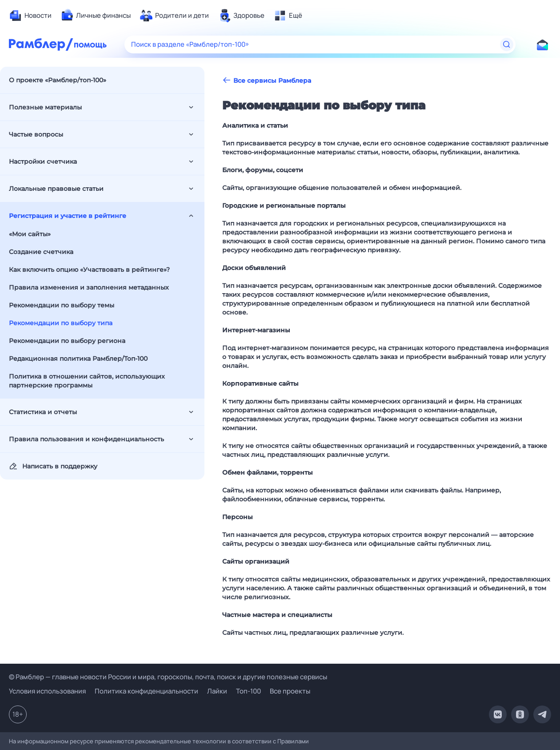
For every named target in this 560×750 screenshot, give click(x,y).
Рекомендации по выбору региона (67, 341)
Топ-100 (248, 691)
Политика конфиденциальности (146, 691)
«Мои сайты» (30, 234)
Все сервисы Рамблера (267, 80)
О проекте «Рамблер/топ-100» (58, 80)
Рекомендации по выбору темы (62, 305)
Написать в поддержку (53, 466)
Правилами (293, 741)
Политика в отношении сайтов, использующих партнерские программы (87, 381)
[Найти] (507, 44)
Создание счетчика (41, 252)
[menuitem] (30, 16)
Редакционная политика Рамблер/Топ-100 (78, 359)
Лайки (217, 691)
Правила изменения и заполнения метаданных (89, 287)
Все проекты (290, 691)
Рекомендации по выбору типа (61, 323)
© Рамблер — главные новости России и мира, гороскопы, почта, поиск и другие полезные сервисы (168, 677)
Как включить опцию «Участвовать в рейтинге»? (89, 270)
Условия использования (47, 691)
